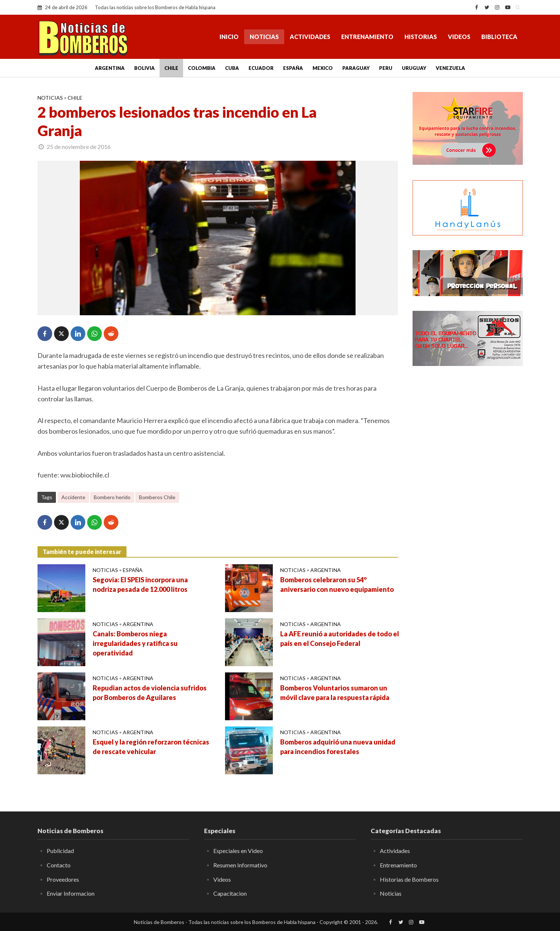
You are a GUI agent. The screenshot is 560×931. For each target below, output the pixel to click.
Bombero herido (112, 497)
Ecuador (261, 68)
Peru (386, 68)
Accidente (73, 497)
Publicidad (60, 851)
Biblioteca (499, 37)
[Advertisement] (468, 491)
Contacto (59, 865)
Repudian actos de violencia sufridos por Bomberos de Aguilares (150, 693)
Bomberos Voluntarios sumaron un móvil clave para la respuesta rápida (335, 693)
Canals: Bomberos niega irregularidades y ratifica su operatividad (135, 643)
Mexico (323, 68)
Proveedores (63, 879)
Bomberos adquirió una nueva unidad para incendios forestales (338, 747)
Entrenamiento (367, 37)
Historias (421, 37)
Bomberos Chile (157, 497)
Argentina (110, 68)
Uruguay (414, 68)
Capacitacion (230, 893)
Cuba (232, 68)
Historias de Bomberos (409, 879)
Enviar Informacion (71, 893)
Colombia (202, 68)
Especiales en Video (238, 851)
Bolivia (145, 68)
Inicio (229, 37)
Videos (459, 37)
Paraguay (356, 68)
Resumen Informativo (240, 865)
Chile (171, 68)
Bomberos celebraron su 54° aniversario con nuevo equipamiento (337, 584)
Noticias (264, 37)
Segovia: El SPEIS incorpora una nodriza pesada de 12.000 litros (140, 584)
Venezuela (450, 68)
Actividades (310, 37)
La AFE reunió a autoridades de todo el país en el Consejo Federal (340, 639)
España (293, 68)
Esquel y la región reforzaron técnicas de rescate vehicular (151, 747)
